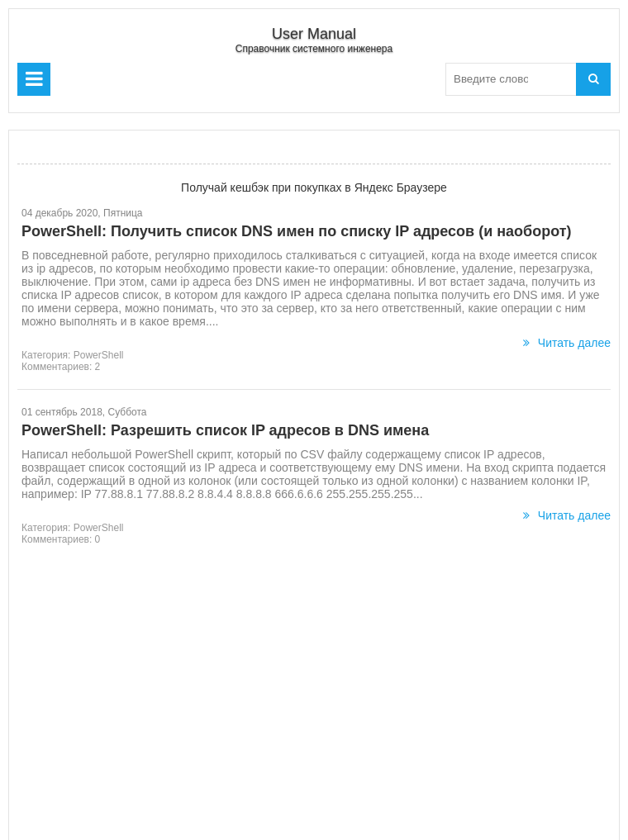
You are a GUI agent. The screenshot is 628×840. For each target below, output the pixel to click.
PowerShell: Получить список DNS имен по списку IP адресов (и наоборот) (297, 231)
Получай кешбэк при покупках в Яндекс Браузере (314, 187)
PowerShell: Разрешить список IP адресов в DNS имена (225, 430)
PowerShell (99, 355)
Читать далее (567, 343)
